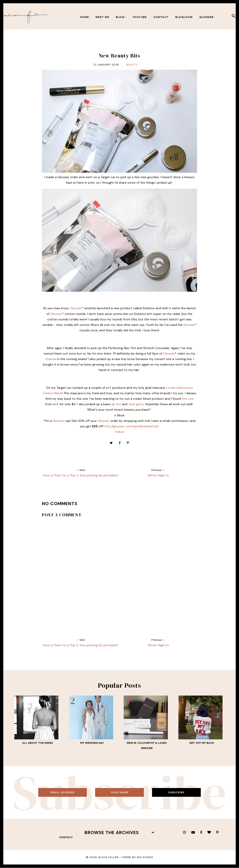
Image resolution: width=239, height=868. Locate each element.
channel (51, 359)
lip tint (116, 404)
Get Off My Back (202, 743)
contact (161, 17)
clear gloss (136, 404)
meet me (102, 17)
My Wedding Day (92, 743)
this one (188, 399)
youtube (140, 17)
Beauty (132, 65)
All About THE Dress (37, 743)
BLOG (121, 17)
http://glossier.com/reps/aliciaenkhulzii (132, 426)
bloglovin (184, 17)
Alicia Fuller (108, 857)
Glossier (206, 17)
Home (84, 17)
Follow (119, 432)
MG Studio (145, 857)
